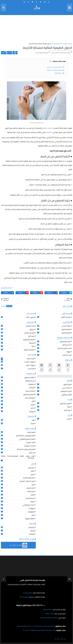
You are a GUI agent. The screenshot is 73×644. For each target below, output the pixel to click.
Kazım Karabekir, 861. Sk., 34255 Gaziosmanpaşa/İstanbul (34, 626)
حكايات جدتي (66, 388)
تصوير (33, 405)
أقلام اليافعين (66, 395)
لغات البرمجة (30, 443)
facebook (9, 306)
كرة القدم (67, 410)
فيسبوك (32, 343)
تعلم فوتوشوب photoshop (25, 436)
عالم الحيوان (30, 488)
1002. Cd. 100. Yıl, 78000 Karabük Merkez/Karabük (38, 630)
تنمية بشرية (31, 359)
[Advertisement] (36, 29)
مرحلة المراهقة (66, 392)
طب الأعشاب (66, 355)
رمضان (32, 531)
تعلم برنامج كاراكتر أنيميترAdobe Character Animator (18, 457)
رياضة (69, 407)
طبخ (33, 420)
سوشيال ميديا (30, 398)
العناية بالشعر (66, 333)
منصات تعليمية (29, 446)
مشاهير (32, 388)
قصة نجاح (31, 336)
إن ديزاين (32, 453)
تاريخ (33, 485)
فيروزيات (32, 412)
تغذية (33, 424)
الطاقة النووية (30, 519)
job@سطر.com (24, 597)
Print (10, 52)
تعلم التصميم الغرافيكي (27, 439)
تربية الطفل (67, 385)
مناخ (33, 515)
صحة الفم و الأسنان (64, 349)
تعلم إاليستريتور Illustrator (26, 450)
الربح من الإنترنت (29, 333)
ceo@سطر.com (28, 593)
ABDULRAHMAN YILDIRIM (48, 618)
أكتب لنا (57, 639)
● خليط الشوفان (58, 73)
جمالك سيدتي (66, 326)
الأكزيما (49, 132)
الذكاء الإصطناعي (28, 505)
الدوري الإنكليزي (65, 404)
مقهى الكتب (30, 317)
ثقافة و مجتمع (29, 378)
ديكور (33, 408)
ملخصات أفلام (66, 317)
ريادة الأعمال (30, 326)
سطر (43, 605)
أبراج (33, 401)
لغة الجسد (31, 369)
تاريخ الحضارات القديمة (27, 481)
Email (4, 52)
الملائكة (32, 534)
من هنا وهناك (30, 381)
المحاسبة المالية (29, 350)
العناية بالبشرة (66, 330)
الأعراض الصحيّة (48, 128)
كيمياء (32, 502)
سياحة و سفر (30, 391)
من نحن (63, 639)
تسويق (32, 330)
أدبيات (69, 419)
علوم (33, 471)
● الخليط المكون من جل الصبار (55, 67)
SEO (33, 347)
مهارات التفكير (30, 362)
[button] (18, 545)
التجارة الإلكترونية (29, 340)
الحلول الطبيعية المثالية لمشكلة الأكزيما (47, 48)
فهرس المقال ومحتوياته (58, 61)
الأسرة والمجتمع (29, 395)
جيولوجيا (32, 509)
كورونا (69, 352)
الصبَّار (64, 161)
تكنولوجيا (31, 384)
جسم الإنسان (30, 498)
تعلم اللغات (31, 433)
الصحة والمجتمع (7, 288)
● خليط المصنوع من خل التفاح (55, 70)
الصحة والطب (66, 345)
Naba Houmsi (50, 614)
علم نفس (31, 468)
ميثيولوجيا (31, 512)
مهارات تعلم (30, 366)
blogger (4, 306)
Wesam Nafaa (48, 609)
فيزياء (32, 495)
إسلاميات (31, 528)
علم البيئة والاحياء (29, 478)
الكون (32, 475)
